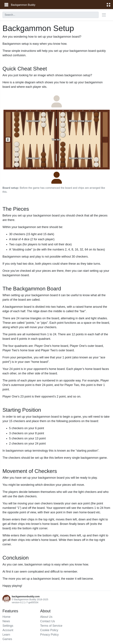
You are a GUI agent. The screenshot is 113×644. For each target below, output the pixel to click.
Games (7, 639)
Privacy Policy (49, 635)
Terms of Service (51, 626)
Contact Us (48, 621)
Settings (8, 626)
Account (8, 630)
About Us (46, 617)
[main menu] (6, 5)
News (6, 621)
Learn (6, 635)
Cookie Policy (49, 630)
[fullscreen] (108, 5)
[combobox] (51, 15)
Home (6, 617)
